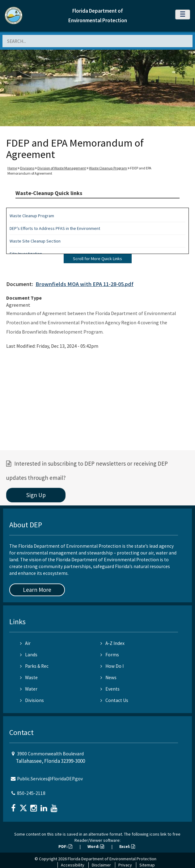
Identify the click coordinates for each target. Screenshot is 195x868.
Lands (29, 655)
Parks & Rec (34, 666)
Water (29, 689)
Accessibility (73, 865)
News (108, 677)
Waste (29, 677)
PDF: (65, 846)
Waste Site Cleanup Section (35, 241)
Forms (110, 655)
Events (110, 689)
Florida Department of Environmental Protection (112, 859)
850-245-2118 (31, 793)
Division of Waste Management (62, 168)
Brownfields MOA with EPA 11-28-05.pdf (85, 284)
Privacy (125, 865)
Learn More (37, 590)
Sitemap (147, 865)
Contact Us (114, 700)
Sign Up (36, 495)
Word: (96, 846)
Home (12, 168)
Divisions (27, 168)
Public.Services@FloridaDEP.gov (50, 779)
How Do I (112, 666)
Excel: (127, 846)
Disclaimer (101, 865)
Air (25, 643)
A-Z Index (112, 643)
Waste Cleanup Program (108, 168)
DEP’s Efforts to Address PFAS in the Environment (55, 228)
